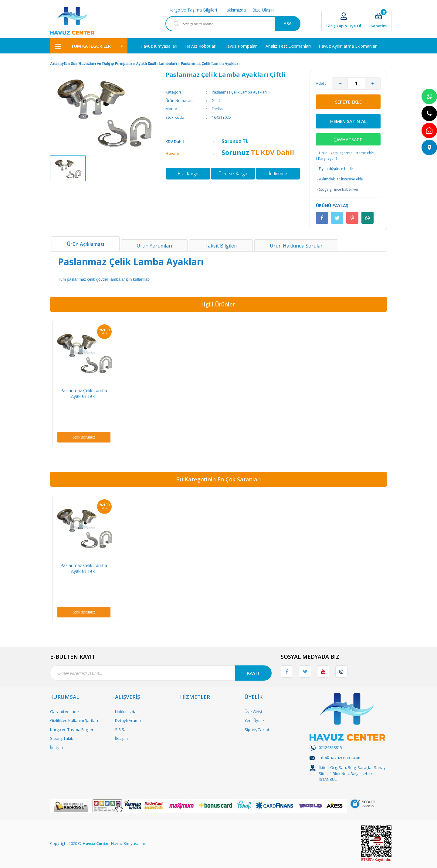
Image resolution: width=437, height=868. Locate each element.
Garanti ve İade (64, 712)
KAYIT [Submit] (253, 673)
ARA (288, 23)
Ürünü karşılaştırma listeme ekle (345, 153)
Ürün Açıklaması (86, 244)
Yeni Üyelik (255, 720)
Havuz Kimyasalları (129, 843)
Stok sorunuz (84, 437)
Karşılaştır (327, 158)
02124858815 (330, 747)
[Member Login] (344, 21)
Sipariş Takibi (62, 738)
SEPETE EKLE (348, 102)
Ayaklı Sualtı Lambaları (156, 64)
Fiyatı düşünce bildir (335, 169)
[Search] (233, 24)
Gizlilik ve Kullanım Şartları (74, 720)
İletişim (56, 747)
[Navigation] (89, 46)
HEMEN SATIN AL (348, 121)
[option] (68, 168)
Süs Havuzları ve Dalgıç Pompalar (102, 64)
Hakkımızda (235, 10)
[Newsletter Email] (161, 673)
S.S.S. (120, 730)
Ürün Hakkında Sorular (296, 246)
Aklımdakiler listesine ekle (339, 179)
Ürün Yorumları (154, 246)
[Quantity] (356, 84)
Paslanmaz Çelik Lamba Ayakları (210, 64)
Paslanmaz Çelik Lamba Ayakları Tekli (84, 393)
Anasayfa (59, 64)
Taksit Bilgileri (221, 246)
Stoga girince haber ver (337, 190)
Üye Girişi (253, 712)
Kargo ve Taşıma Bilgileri (193, 10)
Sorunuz (231, 141)
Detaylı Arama (128, 720)
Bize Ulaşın (263, 10)
